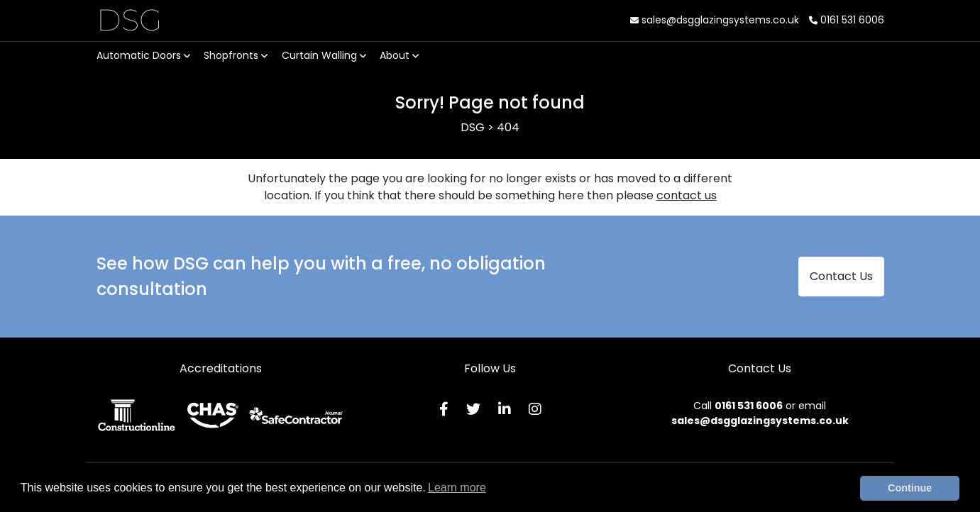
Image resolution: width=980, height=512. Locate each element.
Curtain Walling (324, 55)
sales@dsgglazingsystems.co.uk (715, 20)
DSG (130, 20)
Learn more (457, 488)
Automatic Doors (143, 55)
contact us (687, 195)
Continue (910, 488)
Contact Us (841, 276)
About (399, 55)
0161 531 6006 (847, 20)
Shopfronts (236, 55)
